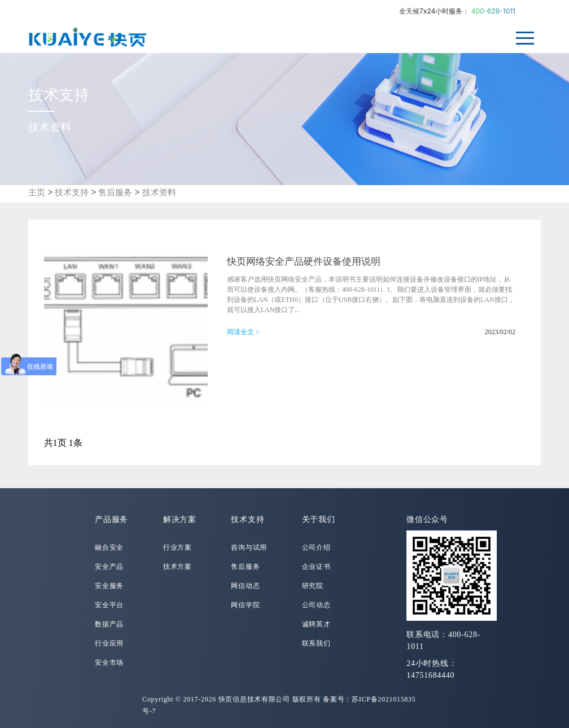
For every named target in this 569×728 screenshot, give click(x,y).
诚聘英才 (316, 624)
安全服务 (109, 586)
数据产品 (109, 624)
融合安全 (109, 547)
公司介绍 (316, 547)
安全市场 (109, 663)
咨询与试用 (249, 547)
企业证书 (316, 567)
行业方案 (178, 547)
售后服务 (115, 192)
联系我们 (316, 643)
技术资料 (159, 192)
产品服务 (111, 519)
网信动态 (245, 586)
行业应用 (109, 643)
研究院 (313, 586)
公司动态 (316, 605)
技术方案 (178, 567)
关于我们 (319, 519)
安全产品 (109, 567)
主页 (37, 192)
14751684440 (430, 675)
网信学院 (245, 605)
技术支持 (72, 192)
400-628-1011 (493, 11)
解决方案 (180, 519)
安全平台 (109, 605)
